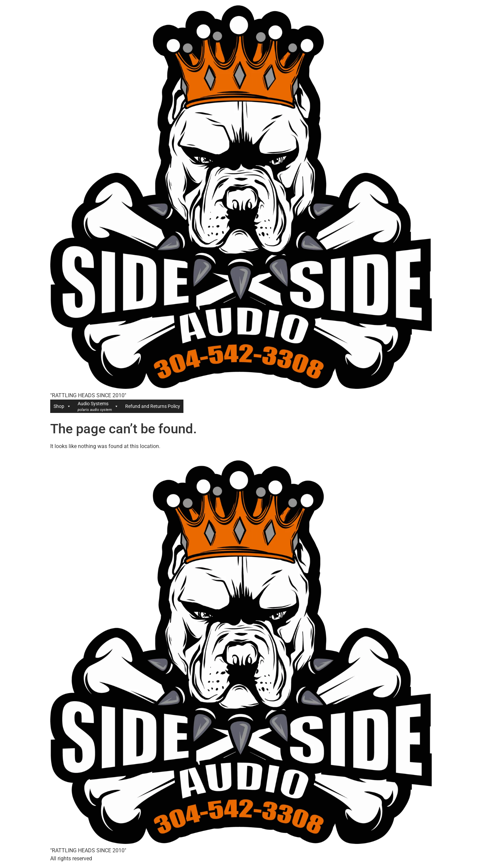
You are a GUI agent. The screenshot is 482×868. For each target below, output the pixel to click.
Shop (62, 406)
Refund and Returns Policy (153, 406)
